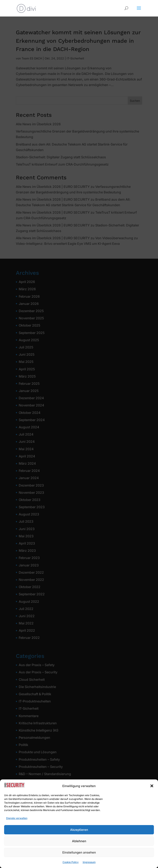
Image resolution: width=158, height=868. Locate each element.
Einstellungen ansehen (79, 859)
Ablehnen (79, 848)
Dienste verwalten (17, 825)
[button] (152, 793)
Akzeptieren (79, 837)
